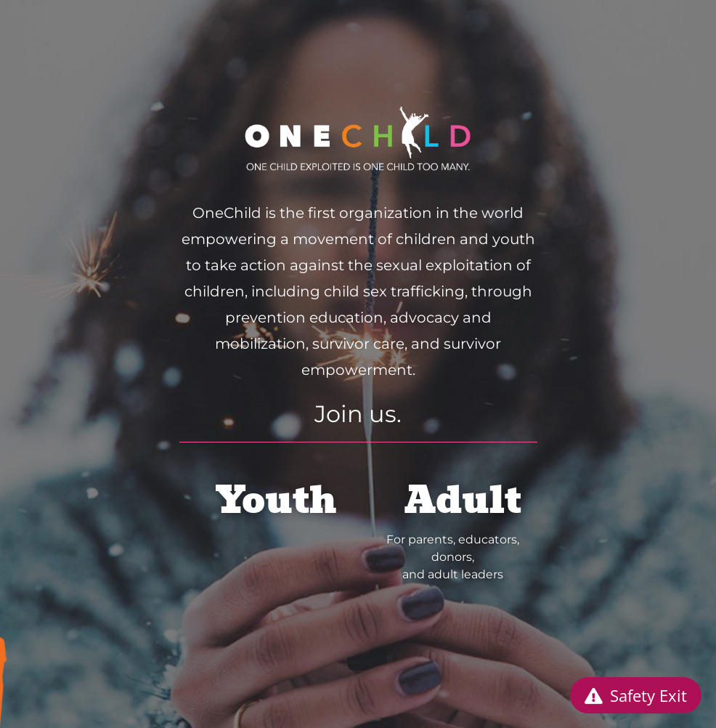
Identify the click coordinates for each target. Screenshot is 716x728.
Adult (463, 500)
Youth (276, 500)
